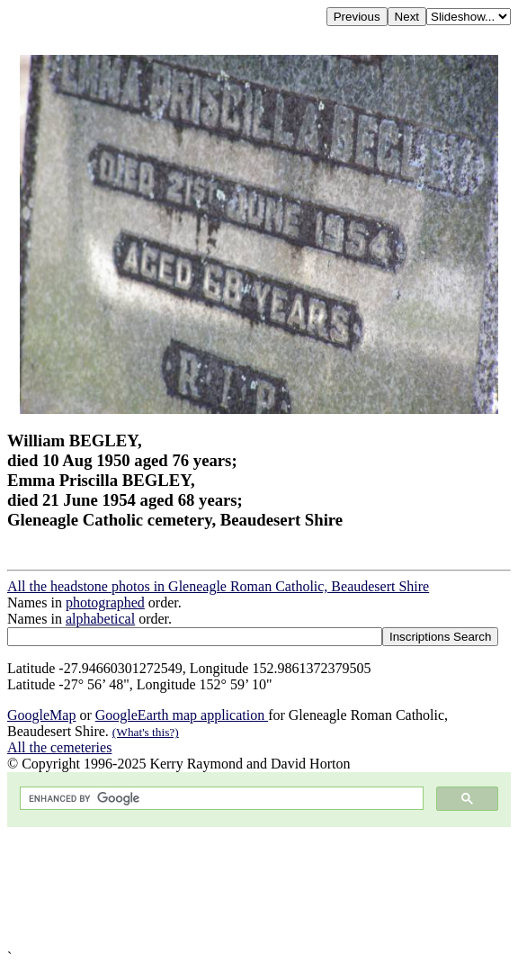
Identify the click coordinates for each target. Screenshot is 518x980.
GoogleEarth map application (182, 715)
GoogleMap (41, 715)
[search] (220, 799)
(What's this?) (146, 732)
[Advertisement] (259, 888)
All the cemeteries (59, 747)
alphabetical (100, 619)
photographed (105, 602)
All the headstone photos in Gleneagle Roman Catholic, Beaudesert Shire (218, 586)
